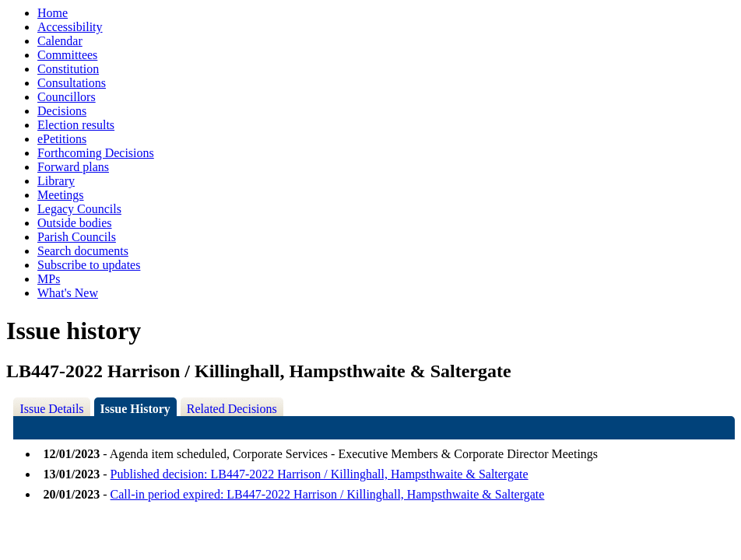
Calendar (60, 41)
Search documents (83, 251)
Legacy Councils (79, 209)
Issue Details (51, 409)
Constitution (68, 69)
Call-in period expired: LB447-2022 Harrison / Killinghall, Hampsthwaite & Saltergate (328, 494)
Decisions (62, 111)
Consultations (72, 83)
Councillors (67, 97)
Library (56, 181)
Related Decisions (232, 409)
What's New (68, 293)
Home (53, 13)
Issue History (135, 409)
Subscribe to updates (89, 265)
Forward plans (73, 167)
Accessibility (70, 27)
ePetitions (62, 139)
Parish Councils (77, 237)
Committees (67, 55)
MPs (49, 279)
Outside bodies (75, 223)
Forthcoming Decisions (96, 153)
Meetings (61, 195)
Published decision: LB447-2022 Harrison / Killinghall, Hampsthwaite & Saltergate (320, 474)
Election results (76, 125)
